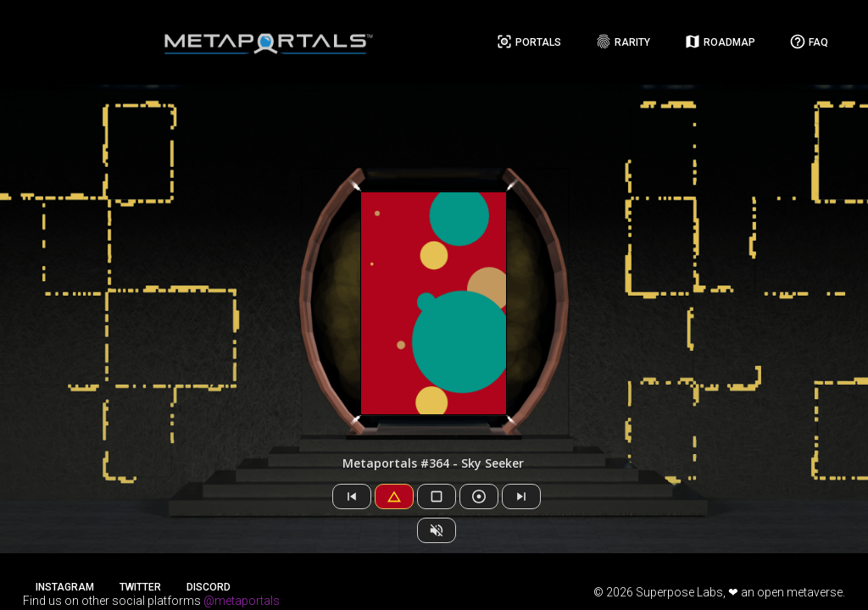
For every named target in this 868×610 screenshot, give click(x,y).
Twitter (140, 587)
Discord (209, 587)
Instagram (65, 587)
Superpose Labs (679, 592)
